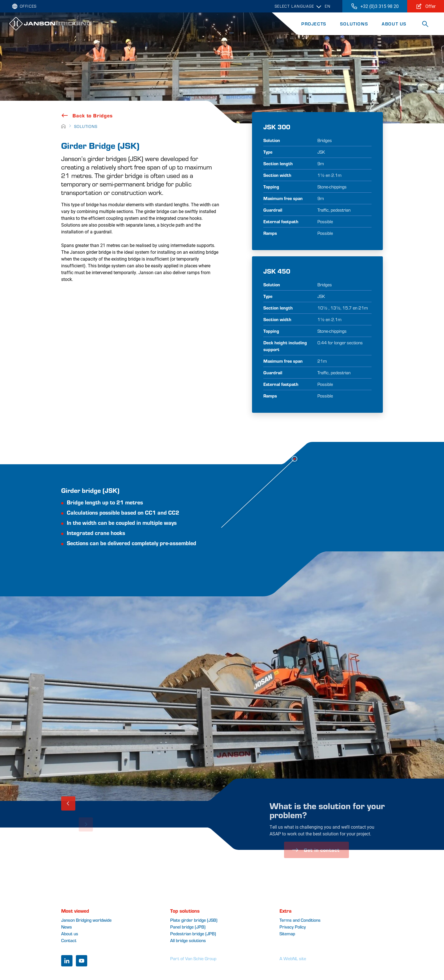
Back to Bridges (87, 115)
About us (70, 933)
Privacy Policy (293, 927)
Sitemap (287, 933)
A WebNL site (293, 958)
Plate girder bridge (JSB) (194, 920)
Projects (314, 24)
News (67, 927)
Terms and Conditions (300, 920)
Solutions (354, 24)
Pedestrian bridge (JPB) (193, 933)
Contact (69, 940)
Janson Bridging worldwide (86, 920)
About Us (394, 24)
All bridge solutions (188, 940)
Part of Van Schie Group (193, 958)
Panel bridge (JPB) (188, 927)
